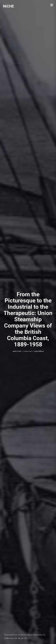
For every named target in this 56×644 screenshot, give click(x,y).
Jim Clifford (39, 351)
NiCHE (9, 6)
